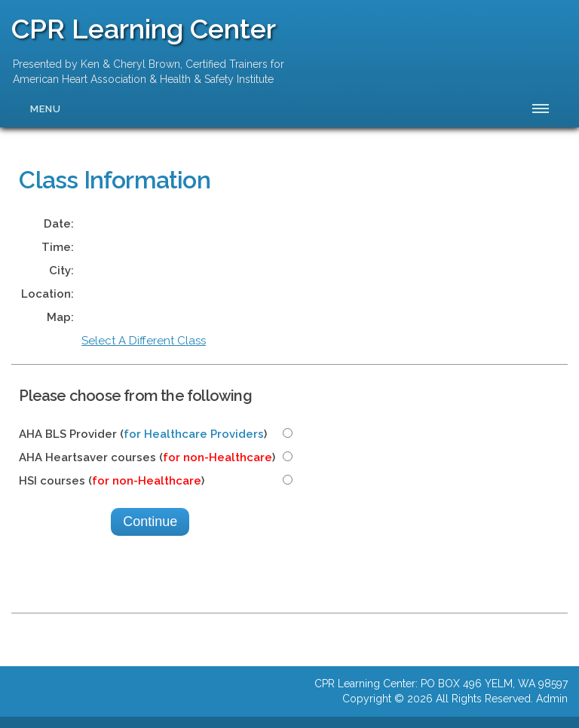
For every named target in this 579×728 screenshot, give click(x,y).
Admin (552, 699)
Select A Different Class (144, 341)
